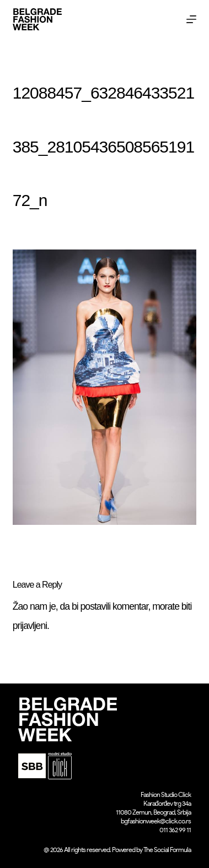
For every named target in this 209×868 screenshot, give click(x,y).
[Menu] (191, 19)
